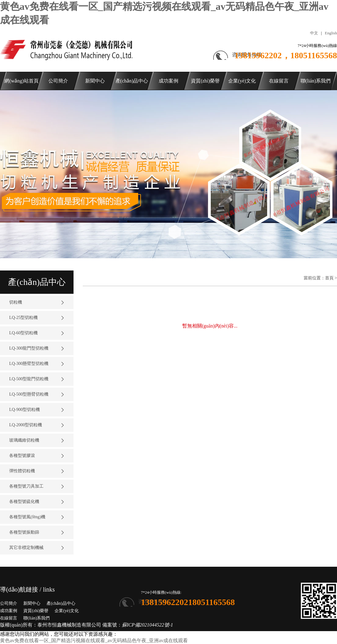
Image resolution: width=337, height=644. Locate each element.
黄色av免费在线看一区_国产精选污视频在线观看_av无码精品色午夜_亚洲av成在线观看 (94, 640)
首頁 (329, 278)
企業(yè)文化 (67, 611)
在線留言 (9, 618)
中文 (314, 33)
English (331, 33)
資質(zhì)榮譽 (36, 611)
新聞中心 (32, 603)
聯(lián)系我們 (36, 618)
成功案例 (9, 611)
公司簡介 (9, 603)
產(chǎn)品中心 (61, 603)
